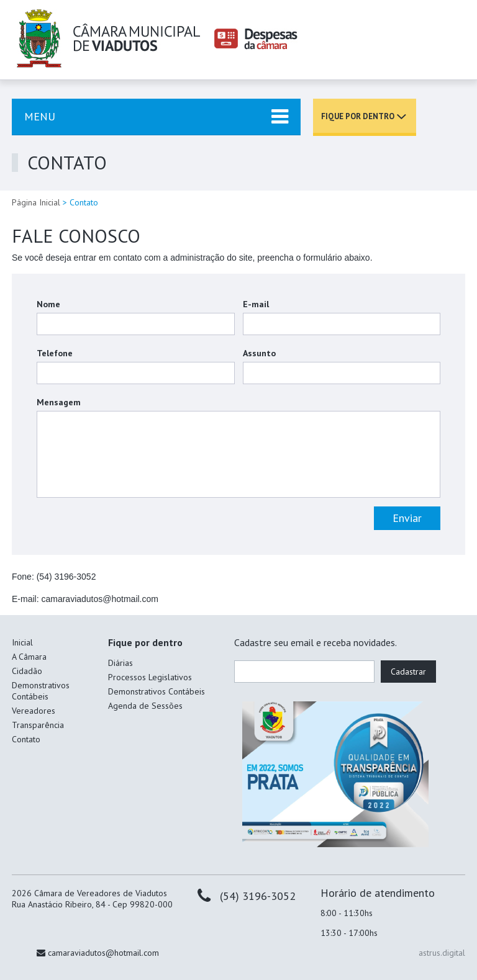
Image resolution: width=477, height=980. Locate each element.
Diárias (120, 663)
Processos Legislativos (150, 677)
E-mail (256, 304)
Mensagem (59, 402)
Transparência (38, 725)
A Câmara (29, 657)
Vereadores (34, 711)
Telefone (55, 353)
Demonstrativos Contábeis (41, 691)
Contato (26, 739)
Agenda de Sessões (145, 706)
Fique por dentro (358, 116)
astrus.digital (442, 953)
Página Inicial (36, 202)
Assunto (259, 353)
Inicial (22, 642)
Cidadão (27, 671)
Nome (48, 304)
